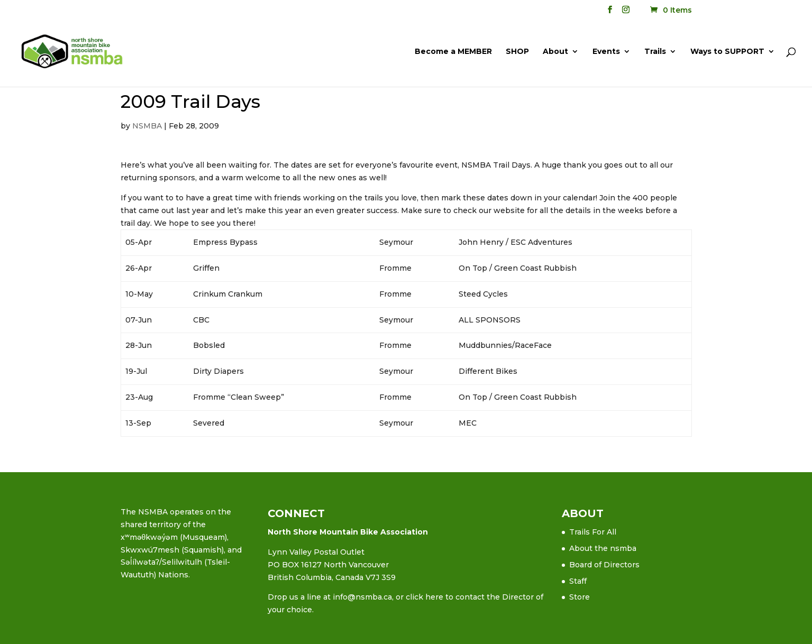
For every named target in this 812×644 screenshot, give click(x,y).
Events (606, 52)
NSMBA (147, 126)
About (555, 52)
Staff (578, 581)
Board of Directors (604, 565)
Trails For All (593, 532)
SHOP (517, 52)
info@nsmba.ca (362, 597)
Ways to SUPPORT (727, 52)
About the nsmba (603, 548)
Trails (655, 52)
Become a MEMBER (453, 52)
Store (580, 597)
